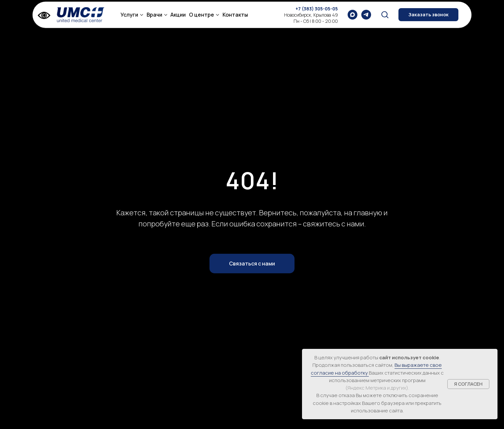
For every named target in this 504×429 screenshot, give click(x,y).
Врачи (154, 15)
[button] (385, 14)
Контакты (235, 15)
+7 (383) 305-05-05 (317, 9)
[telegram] (366, 15)
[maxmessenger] (353, 15)
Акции (178, 15)
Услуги (129, 15)
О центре (202, 15)
